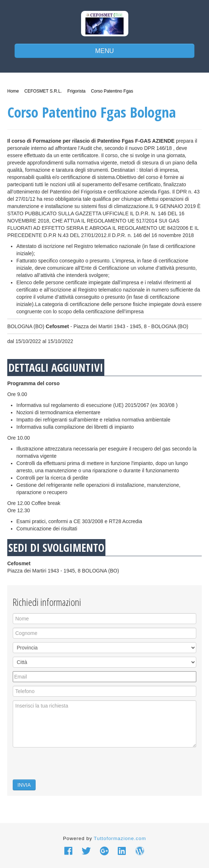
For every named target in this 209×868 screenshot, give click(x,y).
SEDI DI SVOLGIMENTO (56, 548)
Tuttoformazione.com (120, 838)
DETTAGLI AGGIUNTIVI (56, 368)
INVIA (24, 785)
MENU (105, 51)
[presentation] (68, 765)
